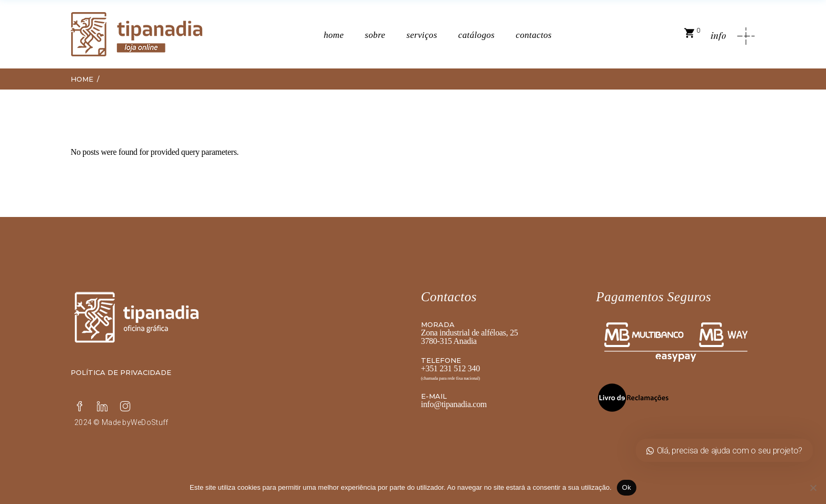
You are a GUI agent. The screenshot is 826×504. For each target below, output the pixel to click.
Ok (627, 487)
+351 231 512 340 (450, 368)
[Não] (813, 488)
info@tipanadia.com (454, 404)
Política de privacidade (121, 372)
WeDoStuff (150, 422)
